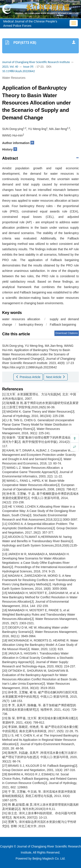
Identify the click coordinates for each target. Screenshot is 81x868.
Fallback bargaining (63, 325)
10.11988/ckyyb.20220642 (18, 71)
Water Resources (14, 78)
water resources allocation (21, 319)
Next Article (56, 377)
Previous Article (28, 377)
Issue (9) (28, 67)
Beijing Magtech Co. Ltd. (49, 858)
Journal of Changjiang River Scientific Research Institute (36, 62)
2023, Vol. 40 (10, 67)
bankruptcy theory (31, 325)
